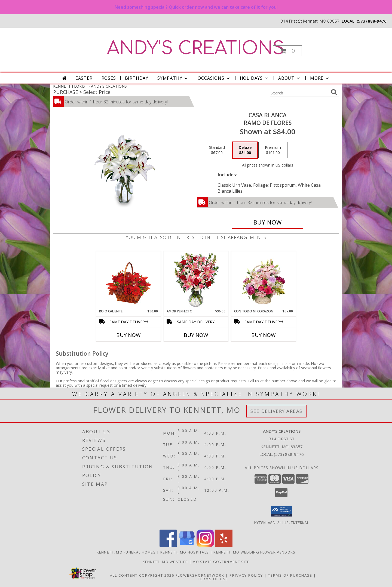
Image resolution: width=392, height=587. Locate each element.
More (320, 78)
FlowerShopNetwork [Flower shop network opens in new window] (200, 575)
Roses (109, 78)
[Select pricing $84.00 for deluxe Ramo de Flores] (245, 150)
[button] (287, 51)
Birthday (137, 78)
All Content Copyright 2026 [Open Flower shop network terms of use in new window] (142, 575)
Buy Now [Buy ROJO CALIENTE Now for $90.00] (128, 335)
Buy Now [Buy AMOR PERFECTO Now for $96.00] (196, 335)
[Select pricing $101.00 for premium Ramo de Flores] (273, 150)
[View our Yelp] (224, 545)
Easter (84, 78)
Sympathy (173, 78)
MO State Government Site (221, 561)
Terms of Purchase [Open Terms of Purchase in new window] (290, 575)
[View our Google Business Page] (187, 545)
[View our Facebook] (168, 545)
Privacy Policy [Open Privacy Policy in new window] (246, 575)
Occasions (214, 78)
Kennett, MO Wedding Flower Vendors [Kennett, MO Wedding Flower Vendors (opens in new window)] (254, 552)
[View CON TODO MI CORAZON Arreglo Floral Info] (264, 280)
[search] (334, 92)
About (290, 78)
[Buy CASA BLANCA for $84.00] (267, 222)
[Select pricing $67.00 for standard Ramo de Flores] (217, 150)
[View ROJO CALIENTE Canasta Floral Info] (129, 280)
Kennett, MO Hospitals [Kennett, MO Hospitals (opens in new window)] (185, 552)
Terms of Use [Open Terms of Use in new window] (213, 579)
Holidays (255, 78)
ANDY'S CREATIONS (196, 48)
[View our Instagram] (205, 545)
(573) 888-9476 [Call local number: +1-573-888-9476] (372, 21)
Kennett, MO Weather (165, 561)
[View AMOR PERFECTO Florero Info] (196, 280)
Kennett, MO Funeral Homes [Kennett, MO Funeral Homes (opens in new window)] (126, 552)
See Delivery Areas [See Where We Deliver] (276, 411)
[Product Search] (299, 93)
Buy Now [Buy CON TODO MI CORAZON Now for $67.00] (264, 335)
